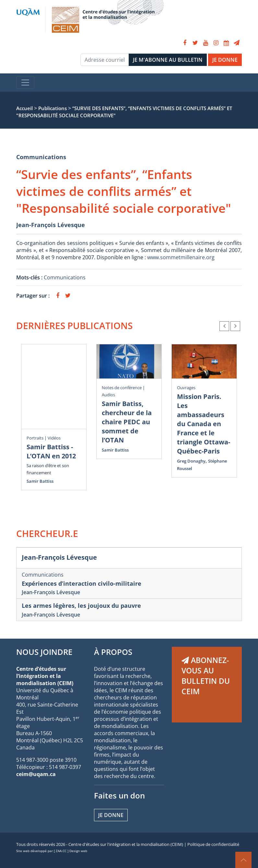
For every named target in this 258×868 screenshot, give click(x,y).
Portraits (35, 438)
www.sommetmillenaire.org (181, 257)
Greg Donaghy (191, 461)
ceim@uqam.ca (36, 774)
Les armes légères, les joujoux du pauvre (81, 606)
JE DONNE (225, 60)
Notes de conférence (122, 388)
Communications (41, 157)
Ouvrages (186, 388)
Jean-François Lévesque (51, 225)
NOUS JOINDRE (44, 652)
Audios (108, 395)
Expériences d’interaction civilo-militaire (82, 583)
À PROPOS (113, 652)
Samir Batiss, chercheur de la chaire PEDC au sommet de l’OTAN (127, 422)
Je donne (111, 815)
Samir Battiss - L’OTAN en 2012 (51, 451)
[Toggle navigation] (25, 83)
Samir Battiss (40, 481)
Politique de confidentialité (213, 844)
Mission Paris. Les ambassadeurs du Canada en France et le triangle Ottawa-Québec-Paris (204, 424)
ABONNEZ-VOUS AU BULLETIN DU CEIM (206, 676)
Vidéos (54, 438)
